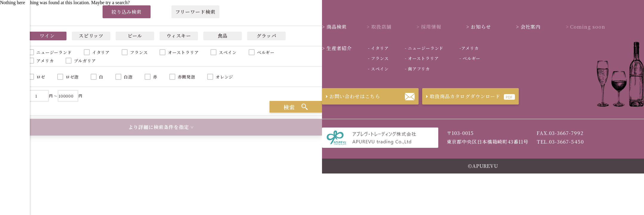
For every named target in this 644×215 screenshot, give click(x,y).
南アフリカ (417, 69)
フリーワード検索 (195, 12)
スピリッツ (91, 36)
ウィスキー (179, 36)
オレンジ (224, 77)
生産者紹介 (337, 48)
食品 (223, 36)
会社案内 (528, 27)
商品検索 (334, 27)
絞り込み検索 (127, 12)
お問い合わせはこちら (351, 96)
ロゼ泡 (72, 77)
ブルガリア (85, 61)
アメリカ (469, 48)
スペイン (228, 52)
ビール (135, 36)
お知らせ (479, 27)
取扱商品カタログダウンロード (461, 96)
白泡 (128, 77)
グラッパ (267, 36)
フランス (139, 52)
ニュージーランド (424, 48)
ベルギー (266, 52)
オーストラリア (183, 52)
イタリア (101, 52)
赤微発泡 (186, 77)
